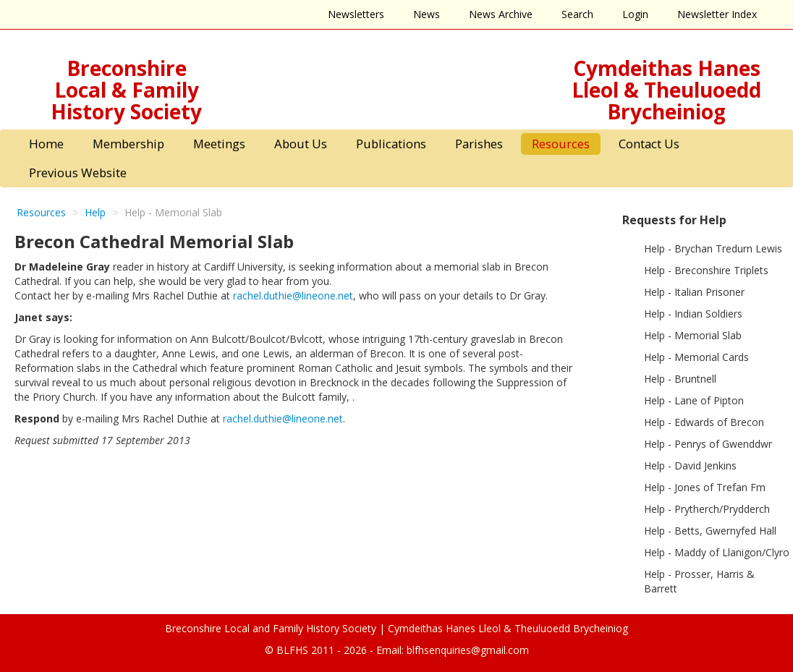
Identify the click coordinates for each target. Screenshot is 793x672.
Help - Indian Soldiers (693, 314)
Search (577, 14)
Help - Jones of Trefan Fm (705, 487)
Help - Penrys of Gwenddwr (708, 444)
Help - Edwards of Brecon (704, 422)
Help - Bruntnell (680, 379)
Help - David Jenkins (690, 465)
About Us (301, 144)
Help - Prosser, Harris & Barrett (699, 581)
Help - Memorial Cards (696, 357)
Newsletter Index (717, 14)
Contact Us (649, 144)
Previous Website (78, 173)
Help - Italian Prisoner (694, 292)
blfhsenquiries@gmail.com (468, 650)
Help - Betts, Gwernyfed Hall (710, 531)
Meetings (219, 144)
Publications (391, 144)
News (427, 14)
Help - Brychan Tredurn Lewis (713, 248)
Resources (561, 144)
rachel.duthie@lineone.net (293, 295)
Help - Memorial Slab (693, 335)
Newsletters (356, 14)
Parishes (479, 144)
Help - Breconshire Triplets (706, 270)
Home (46, 144)
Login (635, 14)
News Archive (501, 14)
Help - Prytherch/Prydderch (707, 509)
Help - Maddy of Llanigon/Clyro (717, 552)
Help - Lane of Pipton (694, 400)
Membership (128, 144)
